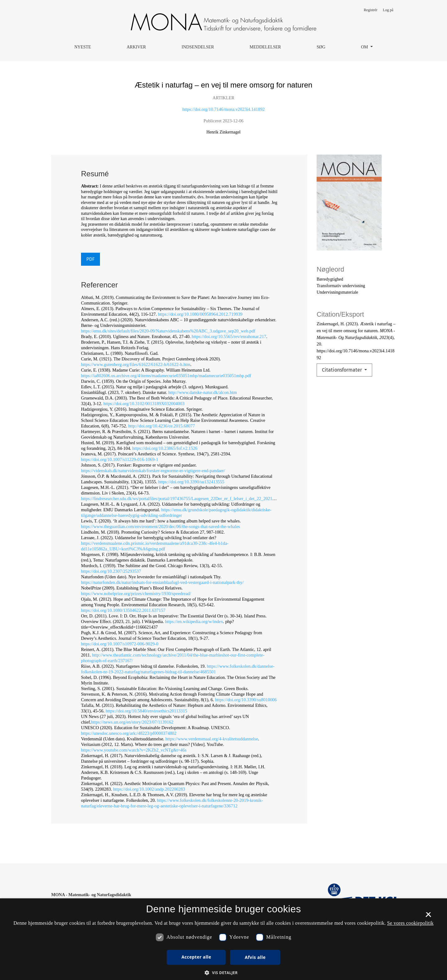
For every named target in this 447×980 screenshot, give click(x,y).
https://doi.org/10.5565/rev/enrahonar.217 (229, 336)
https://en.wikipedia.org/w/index (194, 621)
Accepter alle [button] (196, 957)
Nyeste (83, 47)
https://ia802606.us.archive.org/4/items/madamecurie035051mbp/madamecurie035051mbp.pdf (166, 376)
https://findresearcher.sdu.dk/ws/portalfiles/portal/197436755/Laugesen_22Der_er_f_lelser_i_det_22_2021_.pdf (181, 499)
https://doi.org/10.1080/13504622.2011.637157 (123, 610)
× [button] (428, 917)
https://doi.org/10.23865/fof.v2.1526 (165, 448)
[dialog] (223, 939)
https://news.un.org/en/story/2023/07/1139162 (132, 722)
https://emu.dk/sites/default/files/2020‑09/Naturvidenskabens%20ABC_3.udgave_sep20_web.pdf (168, 331)
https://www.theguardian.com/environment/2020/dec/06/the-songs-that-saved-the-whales (160, 526)
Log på (388, 10)
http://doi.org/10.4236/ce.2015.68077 (162, 426)
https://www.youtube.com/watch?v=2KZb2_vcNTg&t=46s (134, 750)
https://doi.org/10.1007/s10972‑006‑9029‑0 (120, 644)
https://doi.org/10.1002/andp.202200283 (149, 789)
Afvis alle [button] (255, 957)
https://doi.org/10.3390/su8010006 (246, 700)
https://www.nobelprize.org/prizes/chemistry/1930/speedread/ (136, 594)
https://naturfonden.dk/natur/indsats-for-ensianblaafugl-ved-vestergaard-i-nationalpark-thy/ (162, 582)
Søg (321, 47)
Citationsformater (343, 370)
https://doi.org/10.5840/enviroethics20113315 (146, 711)
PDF (90, 259)
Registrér (371, 10)
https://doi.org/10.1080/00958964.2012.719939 (200, 314)
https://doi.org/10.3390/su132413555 (191, 482)
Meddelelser (265, 47)
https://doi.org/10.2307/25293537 (111, 571)
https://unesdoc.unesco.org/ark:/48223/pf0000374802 (129, 733)
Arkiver (136, 47)
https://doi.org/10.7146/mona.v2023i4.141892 (223, 109)
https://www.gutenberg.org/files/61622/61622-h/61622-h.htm (136, 364)
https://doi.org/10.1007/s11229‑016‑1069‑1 (120, 459)
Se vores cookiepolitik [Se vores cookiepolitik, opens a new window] (410, 923)
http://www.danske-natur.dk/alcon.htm (203, 392)
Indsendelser (198, 47)
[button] (223, 973)
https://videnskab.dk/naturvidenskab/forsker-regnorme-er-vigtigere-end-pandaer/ (153, 471)
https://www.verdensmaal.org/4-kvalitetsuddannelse (212, 739)
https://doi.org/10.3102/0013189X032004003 (144, 404)
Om (365, 47)
